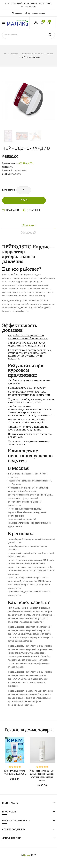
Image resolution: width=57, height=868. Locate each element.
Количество (9, 190)
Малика (27, 855)
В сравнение (34, 210)
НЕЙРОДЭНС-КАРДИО (31, 57)
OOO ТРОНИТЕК (26, 163)
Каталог (14, 54)
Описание (29, 225)
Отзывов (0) (28, 232)
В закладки (13, 210)
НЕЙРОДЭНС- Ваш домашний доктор (38, 54)
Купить (24, 200)
